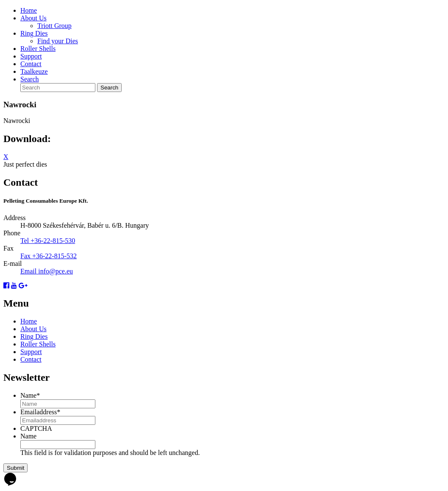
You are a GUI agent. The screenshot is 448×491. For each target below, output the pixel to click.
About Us (33, 18)
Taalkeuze (34, 71)
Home (29, 10)
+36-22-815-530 (53, 241)
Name (30, 395)
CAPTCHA (36, 428)
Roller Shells (38, 49)
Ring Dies (34, 33)
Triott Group (54, 26)
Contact (31, 64)
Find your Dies (58, 41)
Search (30, 79)
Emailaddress (40, 412)
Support (31, 56)
